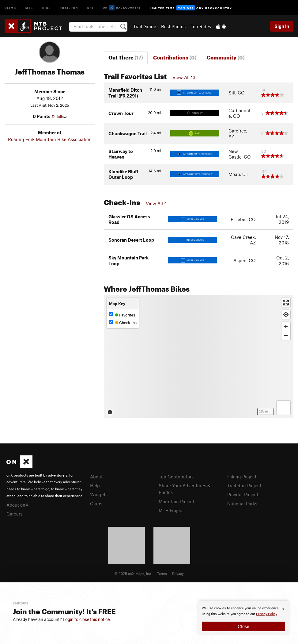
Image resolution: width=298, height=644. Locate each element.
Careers (14, 514)
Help (95, 485)
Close (243, 626)
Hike (47, 8)
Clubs (96, 504)
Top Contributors (176, 477)
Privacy (178, 573)
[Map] (199, 356)
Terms (162, 573)
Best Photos (173, 26)
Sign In (282, 26)
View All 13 (184, 77)
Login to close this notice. (87, 619)
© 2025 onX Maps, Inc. (133, 573)
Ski (91, 8)
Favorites (122, 315)
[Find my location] (286, 314)
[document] (243, 618)
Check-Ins (123, 322)
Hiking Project (242, 477)
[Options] (283, 408)
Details (59, 117)
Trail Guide (145, 26)
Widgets (99, 494)
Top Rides (201, 26)
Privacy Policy (267, 614)
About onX (17, 505)
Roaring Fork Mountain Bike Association (50, 139)
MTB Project (171, 510)
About (96, 477)
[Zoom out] (286, 335)
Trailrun (69, 8)
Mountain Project (176, 501)
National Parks (242, 504)
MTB (29, 8)
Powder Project (243, 494)
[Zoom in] (286, 326)
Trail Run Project (244, 485)
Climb (10, 8)
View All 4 (156, 203)
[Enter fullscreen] (286, 303)
